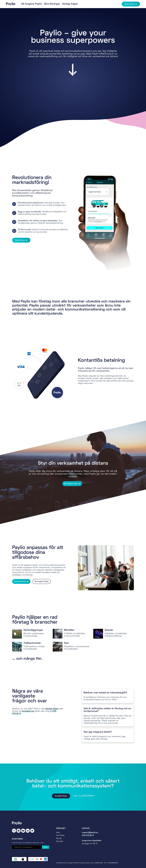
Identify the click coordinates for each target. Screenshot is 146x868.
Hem (58, 833)
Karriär (59, 839)
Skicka (46, 847)
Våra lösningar (52, 4)
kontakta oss (28, 711)
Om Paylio (60, 835)
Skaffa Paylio (130, 4)
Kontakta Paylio (20, 582)
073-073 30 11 (88, 796)
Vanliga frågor (70, 4)
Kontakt (60, 841)
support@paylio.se (90, 833)
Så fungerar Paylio (32, 4)
